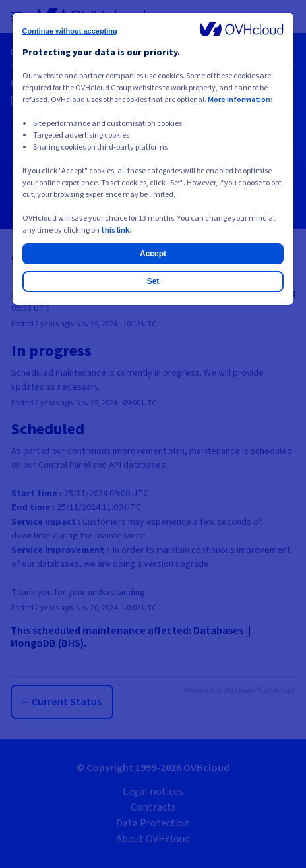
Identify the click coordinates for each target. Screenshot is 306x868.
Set (153, 281)
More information (239, 100)
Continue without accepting (70, 31)
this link (115, 230)
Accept (153, 254)
